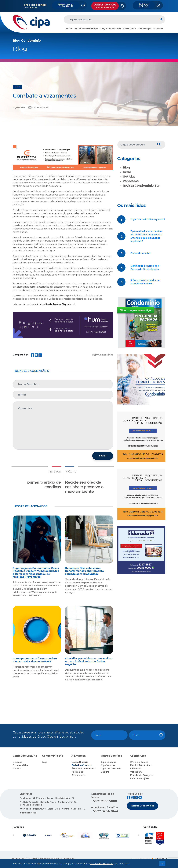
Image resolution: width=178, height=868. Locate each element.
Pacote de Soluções (142, 775)
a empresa (129, 28)
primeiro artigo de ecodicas (44, 485)
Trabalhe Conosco (82, 765)
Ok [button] (162, 863)
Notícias (129, 177)
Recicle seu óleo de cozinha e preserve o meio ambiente (84, 487)
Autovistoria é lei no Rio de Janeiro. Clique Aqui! (49, 304)
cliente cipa (144, 28)
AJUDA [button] (144, 5)
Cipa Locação (109, 762)
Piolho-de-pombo (140, 253)
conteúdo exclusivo (86, 28)
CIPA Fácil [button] (66, 5)
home (68, 28)
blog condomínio (110, 28)
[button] (22, 835)
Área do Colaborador (83, 769)
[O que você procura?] (110, 19)
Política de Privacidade (102, 864)
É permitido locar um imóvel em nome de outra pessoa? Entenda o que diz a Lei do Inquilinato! (146, 236)
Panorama (131, 181)
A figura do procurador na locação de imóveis (145, 282)
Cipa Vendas (108, 765)
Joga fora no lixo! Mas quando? (148, 219)
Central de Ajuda (140, 778)
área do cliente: (35, 5)
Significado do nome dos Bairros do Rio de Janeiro (145, 267)
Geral (127, 172)
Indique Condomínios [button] (142, 806)
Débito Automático (141, 765)
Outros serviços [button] (105, 6)
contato (158, 28)
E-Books (18, 762)
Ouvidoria (136, 769)
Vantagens (136, 772)
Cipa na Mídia (20, 765)
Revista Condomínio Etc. (142, 186)
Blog (126, 167)
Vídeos (17, 769)
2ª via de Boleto (139, 762)
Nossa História (80, 762)
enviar (103, 456)
